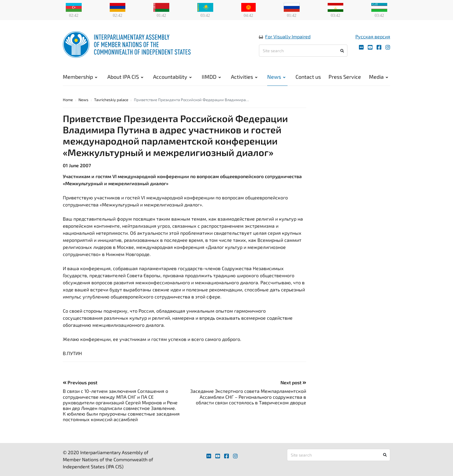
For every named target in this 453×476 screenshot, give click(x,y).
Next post (293, 382)
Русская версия (373, 36)
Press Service (345, 77)
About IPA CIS (125, 77)
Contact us (308, 77)
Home (68, 100)
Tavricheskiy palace (111, 100)
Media (379, 77)
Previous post (80, 382)
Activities (244, 77)
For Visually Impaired (288, 36)
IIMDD (211, 77)
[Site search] (303, 51)
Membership (80, 77)
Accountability (172, 77)
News (276, 77)
